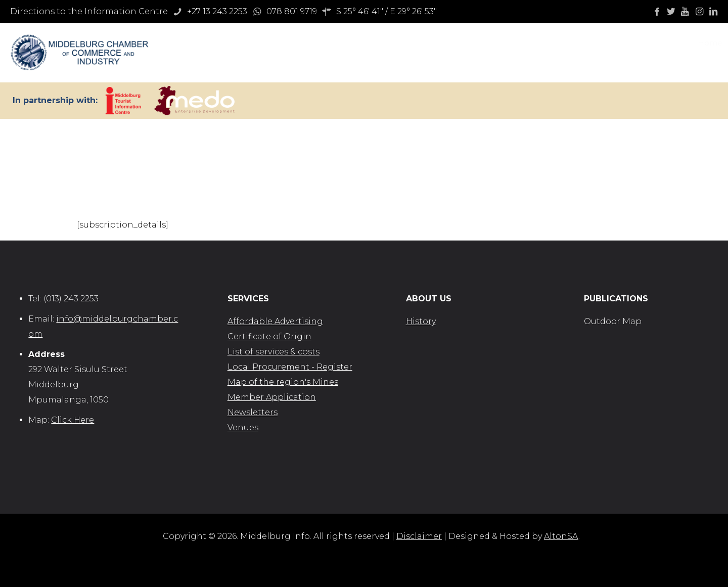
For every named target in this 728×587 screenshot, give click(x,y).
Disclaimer (419, 536)
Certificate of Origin (269, 336)
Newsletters (253, 412)
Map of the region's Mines (283, 382)
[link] (123, 101)
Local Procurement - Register (290, 367)
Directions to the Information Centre (89, 11)
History (421, 321)
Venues (243, 427)
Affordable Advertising (275, 321)
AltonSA (561, 536)
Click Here (73, 420)
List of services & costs (274, 352)
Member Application (272, 397)
